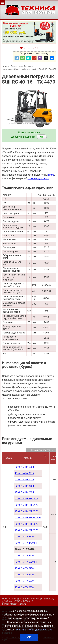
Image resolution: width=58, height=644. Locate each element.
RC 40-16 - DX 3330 (24, 467)
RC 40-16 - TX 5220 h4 (26, 562)
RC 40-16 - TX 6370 (24, 581)
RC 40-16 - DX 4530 (24, 486)
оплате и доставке (38, 178)
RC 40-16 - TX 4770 (24, 556)
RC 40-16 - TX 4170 (24, 537)
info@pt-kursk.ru (18, 604)
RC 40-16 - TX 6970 (24, 587)
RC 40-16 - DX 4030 (24, 480)
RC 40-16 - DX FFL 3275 (26, 511)
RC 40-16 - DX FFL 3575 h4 (28, 518)
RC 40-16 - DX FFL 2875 (26, 499)
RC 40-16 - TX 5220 (24, 568)
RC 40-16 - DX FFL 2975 (26, 505)
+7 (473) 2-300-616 (24, 601)
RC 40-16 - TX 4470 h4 (26, 543)
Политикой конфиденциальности (34, 630)
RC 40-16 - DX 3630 (24, 473)
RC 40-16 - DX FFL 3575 (26, 524)
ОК (29, 637)
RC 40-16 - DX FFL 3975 (26, 530)
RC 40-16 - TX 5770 (24, 575)
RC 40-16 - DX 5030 (24, 492)
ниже (51, 175)
